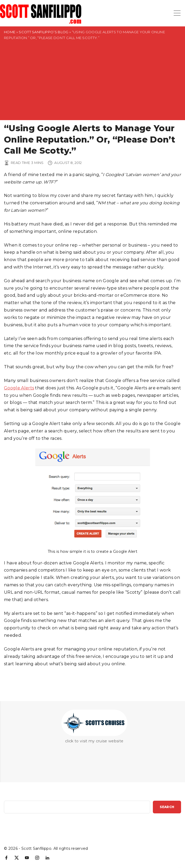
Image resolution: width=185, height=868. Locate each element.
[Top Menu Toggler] (177, 13)
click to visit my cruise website (94, 741)
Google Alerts (19, 388)
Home (10, 32)
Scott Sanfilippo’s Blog (43, 32)
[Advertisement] (93, 83)
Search (167, 807)
